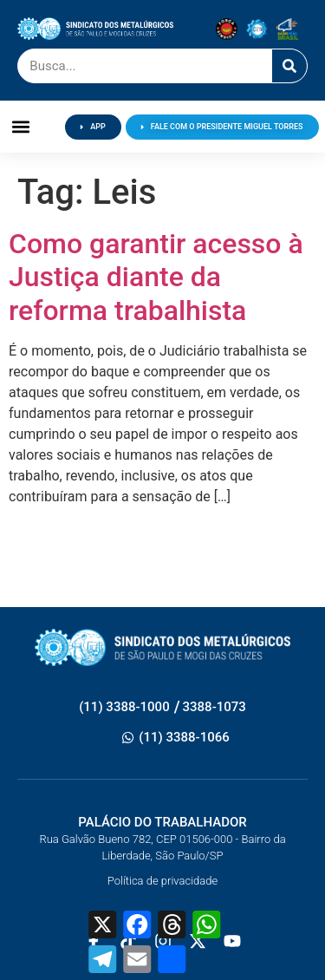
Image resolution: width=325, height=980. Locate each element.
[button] (21, 127)
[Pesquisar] (289, 66)
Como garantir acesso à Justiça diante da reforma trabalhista (156, 277)
